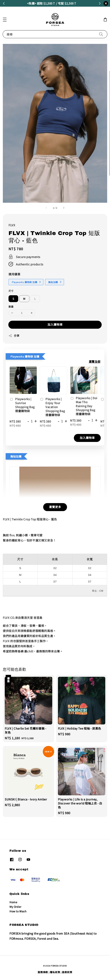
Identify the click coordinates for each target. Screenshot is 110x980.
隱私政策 (55, 972)
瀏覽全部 (95, 361)
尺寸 (11, 291)
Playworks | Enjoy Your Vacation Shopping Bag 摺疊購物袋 (52, 407)
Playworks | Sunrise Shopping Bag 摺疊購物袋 (22, 405)
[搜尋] (101, 34)
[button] (5, 20)
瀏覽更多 (55, 507)
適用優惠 (14, 274)
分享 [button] (14, 336)
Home (13, 902)
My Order (15, 907)
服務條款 (43, 972)
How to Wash (18, 911)
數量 (11, 307)
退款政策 (67, 972)
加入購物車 (55, 324)
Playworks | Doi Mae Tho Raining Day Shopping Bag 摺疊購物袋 (84, 406)
